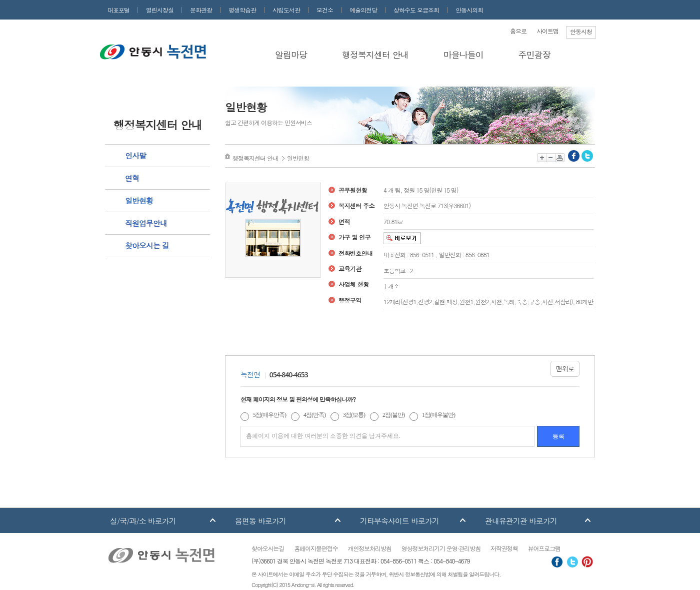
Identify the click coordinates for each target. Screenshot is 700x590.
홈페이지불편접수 (316, 548)
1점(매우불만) (438, 415)
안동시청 (581, 31)
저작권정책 (504, 548)
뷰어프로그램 (544, 548)
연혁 (132, 178)
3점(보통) (354, 415)
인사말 (135, 155)
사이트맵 (547, 31)
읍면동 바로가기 (260, 521)
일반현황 (139, 200)
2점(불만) (393, 415)
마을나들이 (463, 55)
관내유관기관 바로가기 (521, 521)
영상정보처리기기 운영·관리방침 (441, 548)
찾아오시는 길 (147, 245)
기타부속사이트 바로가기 (399, 521)
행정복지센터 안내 (375, 55)
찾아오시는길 (268, 548)
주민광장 (534, 55)
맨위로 (565, 369)
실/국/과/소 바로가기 (143, 521)
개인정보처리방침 (370, 548)
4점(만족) (314, 415)
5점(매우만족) (269, 415)
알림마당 (291, 55)
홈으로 (518, 31)
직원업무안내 (146, 223)
